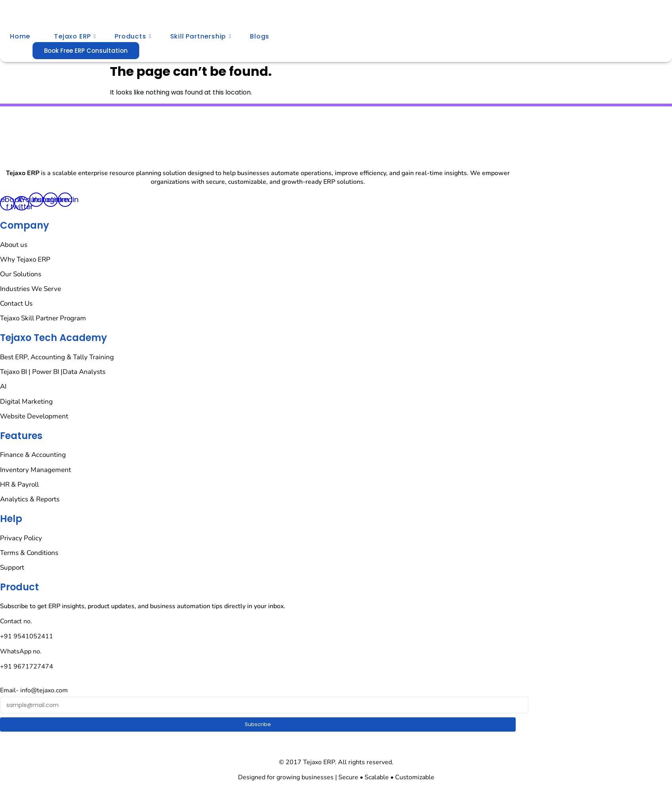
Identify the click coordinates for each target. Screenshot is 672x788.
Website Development (34, 416)
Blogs (260, 36)
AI (3, 386)
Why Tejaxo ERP (25, 259)
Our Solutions (21, 274)
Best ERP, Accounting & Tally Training (57, 357)
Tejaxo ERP (75, 36)
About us (14, 245)
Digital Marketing (26, 402)
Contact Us (16, 303)
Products (133, 36)
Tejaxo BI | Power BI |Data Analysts (53, 372)
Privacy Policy (21, 538)
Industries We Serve (31, 289)
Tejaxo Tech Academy (54, 338)
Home (20, 36)
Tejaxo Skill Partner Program (43, 318)
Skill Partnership (201, 36)
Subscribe (258, 724)
